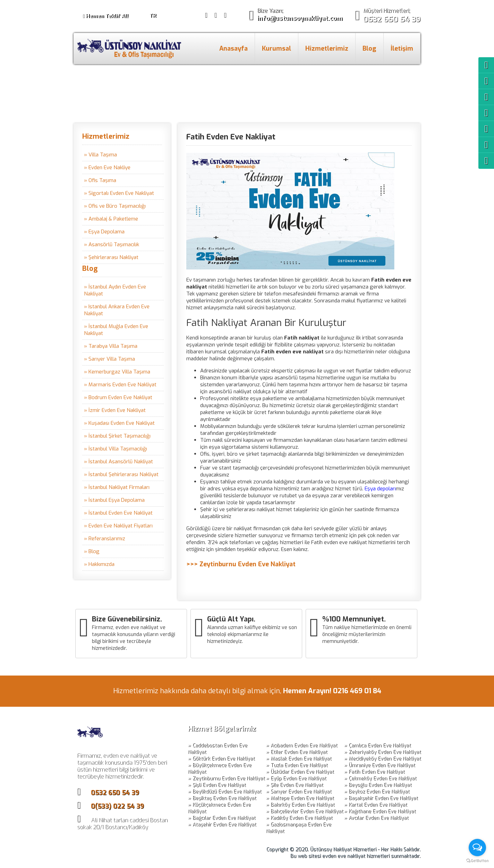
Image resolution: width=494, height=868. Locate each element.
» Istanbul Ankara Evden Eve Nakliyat (117, 310)
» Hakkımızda (99, 564)
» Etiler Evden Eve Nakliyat (297, 752)
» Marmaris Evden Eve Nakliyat (120, 385)
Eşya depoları (380, 489)
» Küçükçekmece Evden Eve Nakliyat (219, 808)
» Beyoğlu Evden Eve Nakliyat (378, 785)
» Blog (92, 551)
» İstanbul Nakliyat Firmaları (117, 487)
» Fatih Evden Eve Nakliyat (374, 772)
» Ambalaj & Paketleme (111, 219)
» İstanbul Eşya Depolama (114, 500)
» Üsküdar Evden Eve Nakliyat (300, 772)
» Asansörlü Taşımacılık (112, 244)
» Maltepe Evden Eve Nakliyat (300, 798)
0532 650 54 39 (115, 793)
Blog (369, 49)
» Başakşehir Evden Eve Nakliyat (381, 798)
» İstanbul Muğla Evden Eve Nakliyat (116, 330)
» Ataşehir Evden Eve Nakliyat (222, 824)
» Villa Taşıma (100, 155)
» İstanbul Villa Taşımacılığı (116, 449)
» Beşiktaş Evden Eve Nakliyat (222, 798)
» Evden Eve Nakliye (107, 167)
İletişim (402, 49)
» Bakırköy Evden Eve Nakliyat (300, 805)
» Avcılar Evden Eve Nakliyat (376, 818)
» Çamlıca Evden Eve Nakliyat (378, 745)
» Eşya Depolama (104, 232)
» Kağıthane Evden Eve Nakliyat (380, 811)
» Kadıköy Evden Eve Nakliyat (299, 818)
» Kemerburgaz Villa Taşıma (117, 372)
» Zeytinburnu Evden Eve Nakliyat (227, 778)
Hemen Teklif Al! (105, 16)
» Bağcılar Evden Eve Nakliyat (222, 818)
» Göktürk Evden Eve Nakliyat (222, 759)
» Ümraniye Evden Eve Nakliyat (380, 765)
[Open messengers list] (477, 848)
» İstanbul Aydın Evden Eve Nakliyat (115, 290)
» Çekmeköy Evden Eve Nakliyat (380, 778)
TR (153, 16)
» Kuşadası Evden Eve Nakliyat (119, 423)
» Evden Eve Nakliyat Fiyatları (118, 526)
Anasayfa (233, 49)
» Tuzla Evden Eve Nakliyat (297, 765)
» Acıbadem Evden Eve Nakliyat (302, 745)
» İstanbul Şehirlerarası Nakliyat (121, 474)
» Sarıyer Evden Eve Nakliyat (299, 792)
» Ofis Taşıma (100, 180)
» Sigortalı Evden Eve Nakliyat (119, 193)
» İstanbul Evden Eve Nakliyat (118, 513)
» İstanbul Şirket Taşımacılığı (117, 436)
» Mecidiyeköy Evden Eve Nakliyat (383, 759)
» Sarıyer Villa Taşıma (109, 359)
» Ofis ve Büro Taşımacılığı (115, 206)
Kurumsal (276, 49)
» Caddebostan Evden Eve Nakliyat (218, 749)
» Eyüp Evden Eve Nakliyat (296, 778)
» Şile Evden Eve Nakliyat (295, 785)
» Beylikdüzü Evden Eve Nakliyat (225, 792)
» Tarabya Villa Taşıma (111, 346)
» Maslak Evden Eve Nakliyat (299, 759)
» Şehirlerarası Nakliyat (111, 257)
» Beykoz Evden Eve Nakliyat (377, 792)
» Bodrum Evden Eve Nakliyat (118, 397)
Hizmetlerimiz (327, 49)
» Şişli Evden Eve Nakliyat (217, 785)
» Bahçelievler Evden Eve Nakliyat (305, 811)
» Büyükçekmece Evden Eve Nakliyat (220, 768)
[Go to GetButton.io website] (477, 861)
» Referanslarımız (105, 539)
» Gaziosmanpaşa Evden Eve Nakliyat (299, 828)
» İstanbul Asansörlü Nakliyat (118, 462)
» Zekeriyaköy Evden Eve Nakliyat (383, 752)
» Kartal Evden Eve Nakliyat (376, 805)
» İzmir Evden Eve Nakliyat (115, 410)
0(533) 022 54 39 (117, 806)
